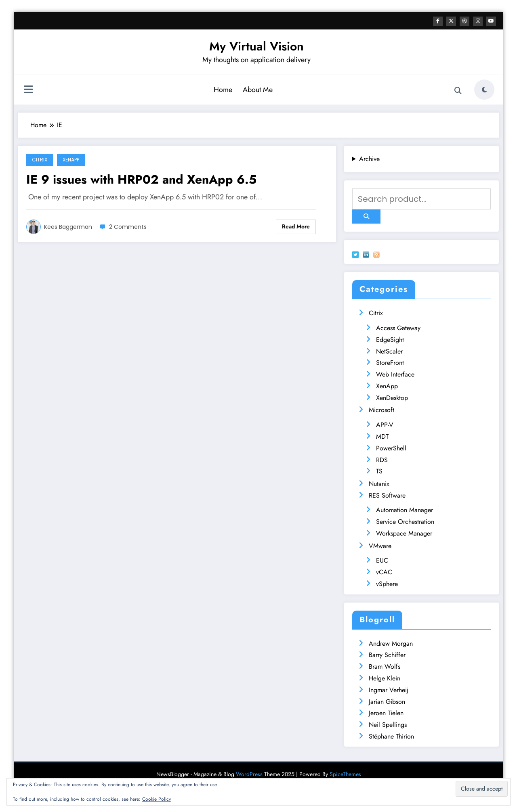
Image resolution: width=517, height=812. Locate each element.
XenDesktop (392, 397)
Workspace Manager (404, 533)
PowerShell (391, 448)
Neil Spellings (388, 724)
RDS (382, 459)
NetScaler (389, 351)
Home (223, 89)
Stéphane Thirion (391, 736)
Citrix (40, 159)
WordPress (249, 774)
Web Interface (395, 374)
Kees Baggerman (68, 226)
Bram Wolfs (385, 666)
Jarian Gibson (387, 701)
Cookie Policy (157, 799)
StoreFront (390, 362)
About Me (258, 89)
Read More (296, 226)
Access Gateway (398, 328)
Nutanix (379, 483)
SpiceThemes (345, 774)
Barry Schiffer (387, 654)
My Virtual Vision (256, 46)
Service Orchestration (405, 521)
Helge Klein (385, 678)
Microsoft (381, 409)
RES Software (387, 495)
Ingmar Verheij (389, 690)
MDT (382, 436)
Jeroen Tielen (386, 713)
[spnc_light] (484, 89)
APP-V (385, 424)
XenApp (71, 159)
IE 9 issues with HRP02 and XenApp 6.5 (141, 179)
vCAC (384, 572)
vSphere (387, 583)
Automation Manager (405, 510)
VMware (380, 545)
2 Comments (128, 226)
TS (379, 471)
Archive (369, 158)
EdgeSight (390, 339)
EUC (382, 560)
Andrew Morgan (391, 643)
